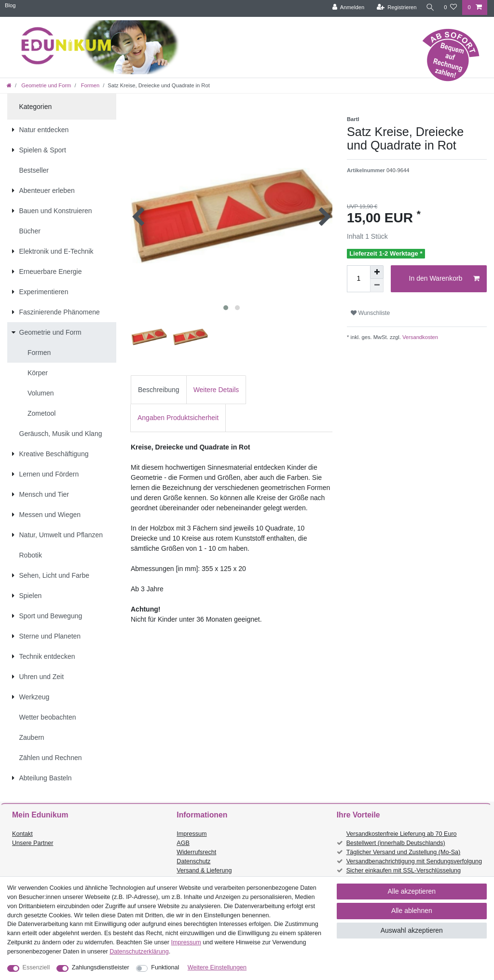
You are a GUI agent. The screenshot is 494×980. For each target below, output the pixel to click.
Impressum (192, 834)
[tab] (159, 389)
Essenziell (36, 967)
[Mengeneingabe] (358, 279)
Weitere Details (216, 390)
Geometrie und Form (45, 85)
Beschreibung (159, 390)
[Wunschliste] (450, 7)
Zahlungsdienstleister (101, 967)
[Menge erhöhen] (377, 272)
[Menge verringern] (377, 286)
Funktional (165, 967)
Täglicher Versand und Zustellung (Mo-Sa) (404, 852)
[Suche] (429, 7)
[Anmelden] (346, 7)
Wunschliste (370, 313)
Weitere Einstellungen (217, 967)
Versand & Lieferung (204, 871)
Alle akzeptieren (412, 891)
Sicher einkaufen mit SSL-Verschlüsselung (404, 871)
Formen (90, 85)
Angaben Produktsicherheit (178, 418)
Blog (10, 5)
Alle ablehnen (412, 911)
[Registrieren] (394, 7)
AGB (183, 843)
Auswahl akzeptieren (412, 930)
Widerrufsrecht (196, 852)
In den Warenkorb (444, 279)
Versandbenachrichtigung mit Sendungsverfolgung (414, 861)
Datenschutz (193, 861)
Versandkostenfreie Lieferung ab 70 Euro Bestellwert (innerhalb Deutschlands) (402, 838)
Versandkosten (419, 337)
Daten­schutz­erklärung (139, 952)
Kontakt (22, 834)
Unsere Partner (33, 843)
